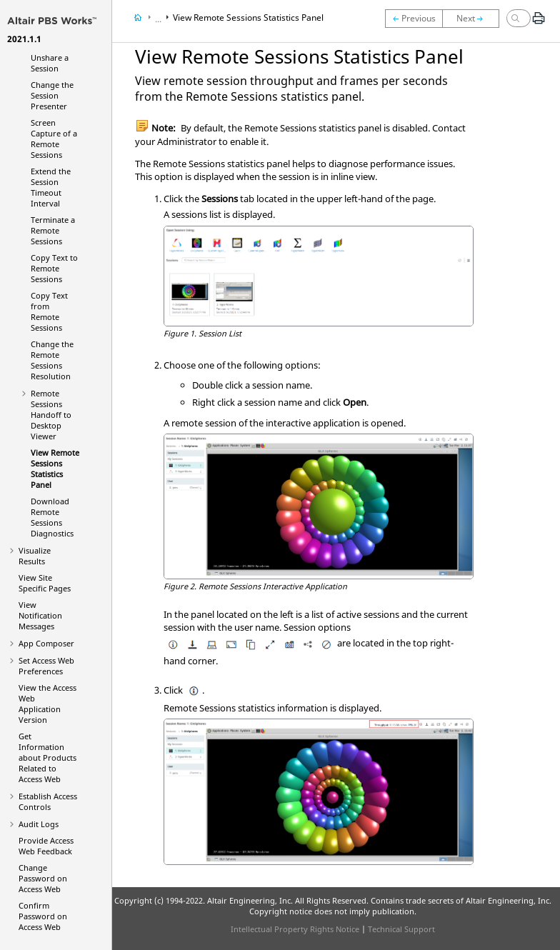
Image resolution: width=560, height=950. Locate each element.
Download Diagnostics (52, 517)
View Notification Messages (40, 615)
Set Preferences (46, 666)
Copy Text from (49, 311)
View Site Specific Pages (45, 583)
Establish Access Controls (48, 801)
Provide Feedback (46, 846)
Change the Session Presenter (52, 95)
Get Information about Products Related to (47, 757)
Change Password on (43, 878)
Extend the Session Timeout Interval (51, 187)
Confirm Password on (43, 916)
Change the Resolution (52, 360)
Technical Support (401, 929)
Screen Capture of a (54, 139)
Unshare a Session (50, 63)
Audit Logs (39, 824)
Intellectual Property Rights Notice (295, 929)
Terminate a (53, 230)
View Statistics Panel (55, 469)
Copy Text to (54, 268)
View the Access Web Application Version (47, 704)
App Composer (46, 643)
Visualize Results (35, 556)
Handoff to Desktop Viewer (51, 415)
